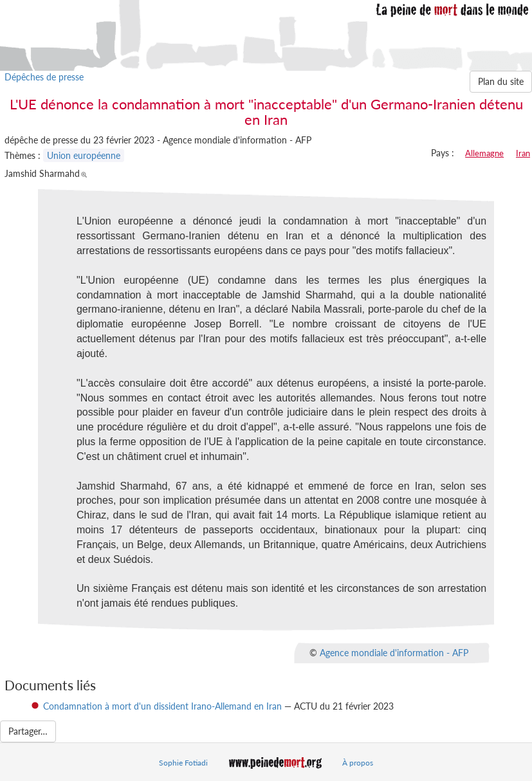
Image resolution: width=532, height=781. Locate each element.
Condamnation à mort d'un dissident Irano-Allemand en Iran (162, 706)
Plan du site (501, 81)
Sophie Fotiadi (183, 763)
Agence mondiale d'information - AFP (394, 653)
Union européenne (84, 155)
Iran (523, 153)
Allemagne (484, 153)
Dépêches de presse (44, 77)
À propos (358, 763)
